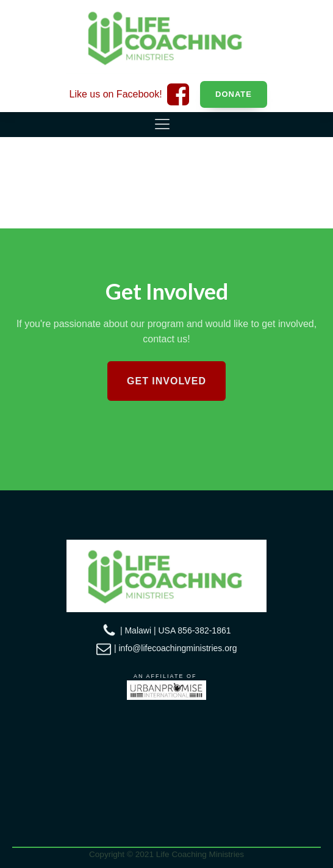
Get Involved (167, 381)
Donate (234, 94)
